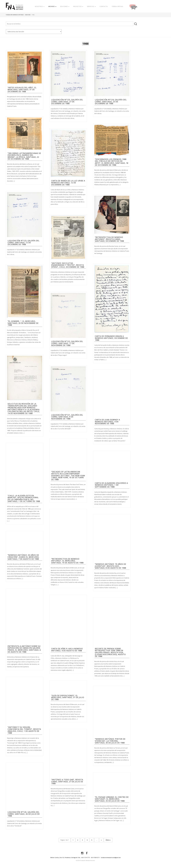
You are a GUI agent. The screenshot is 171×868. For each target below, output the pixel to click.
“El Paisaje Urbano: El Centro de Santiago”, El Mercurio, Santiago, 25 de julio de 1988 (112, 799)
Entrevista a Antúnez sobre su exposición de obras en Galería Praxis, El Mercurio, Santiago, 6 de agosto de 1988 (24, 649)
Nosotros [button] (40, 6)
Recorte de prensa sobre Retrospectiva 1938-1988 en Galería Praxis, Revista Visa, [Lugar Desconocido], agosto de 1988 (110, 652)
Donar (140, 6)
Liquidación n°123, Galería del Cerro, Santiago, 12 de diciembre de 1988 (24, 243)
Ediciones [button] (65, 6)
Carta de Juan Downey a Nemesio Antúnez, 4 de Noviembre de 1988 (107, 422)
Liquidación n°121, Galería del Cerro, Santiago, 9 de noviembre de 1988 (67, 417)
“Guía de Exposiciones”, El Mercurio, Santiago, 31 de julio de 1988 (68, 697)
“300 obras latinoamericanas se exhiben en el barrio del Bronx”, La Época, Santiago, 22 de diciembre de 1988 (24, 156)
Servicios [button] (91, 6)
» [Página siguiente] (101, 840)
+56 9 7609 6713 (95, 858)
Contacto (104, 6)
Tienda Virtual (117, 6)
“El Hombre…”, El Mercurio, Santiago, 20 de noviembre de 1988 (23, 323)
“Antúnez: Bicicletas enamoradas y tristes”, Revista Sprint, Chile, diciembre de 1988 (68, 265)
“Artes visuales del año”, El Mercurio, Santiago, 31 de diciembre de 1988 (22, 89)
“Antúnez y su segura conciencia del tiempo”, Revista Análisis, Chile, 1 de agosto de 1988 (24, 730)
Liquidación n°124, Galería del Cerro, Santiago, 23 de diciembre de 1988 (111, 102)
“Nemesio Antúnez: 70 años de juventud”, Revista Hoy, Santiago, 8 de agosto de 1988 (110, 566)
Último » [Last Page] (108, 840)
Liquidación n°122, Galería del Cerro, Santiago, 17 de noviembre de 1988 (67, 343)
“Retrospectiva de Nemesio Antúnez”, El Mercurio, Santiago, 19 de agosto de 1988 (67, 561)
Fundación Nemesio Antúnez (14, 8)
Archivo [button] (52, 6)
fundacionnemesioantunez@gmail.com (111, 858)
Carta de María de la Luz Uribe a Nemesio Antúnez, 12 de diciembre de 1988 (68, 183)
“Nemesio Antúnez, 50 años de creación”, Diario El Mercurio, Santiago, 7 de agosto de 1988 (23, 557)
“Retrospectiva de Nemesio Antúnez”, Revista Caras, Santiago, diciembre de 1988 (109, 239)
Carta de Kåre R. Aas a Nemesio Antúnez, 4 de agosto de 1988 (67, 650)
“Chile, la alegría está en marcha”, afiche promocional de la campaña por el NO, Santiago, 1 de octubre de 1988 (24, 499)
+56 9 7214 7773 (85, 858)
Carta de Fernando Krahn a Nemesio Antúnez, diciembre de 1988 (111, 338)
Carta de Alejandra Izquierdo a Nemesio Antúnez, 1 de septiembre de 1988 (111, 485)
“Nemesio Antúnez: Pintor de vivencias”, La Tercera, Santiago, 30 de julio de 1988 (110, 741)
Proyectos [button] (78, 6)
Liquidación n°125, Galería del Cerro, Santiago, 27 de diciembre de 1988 (67, 102)
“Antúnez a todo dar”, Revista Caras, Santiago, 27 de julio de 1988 (67, 782)
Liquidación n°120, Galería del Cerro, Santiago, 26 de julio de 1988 (24, 814)
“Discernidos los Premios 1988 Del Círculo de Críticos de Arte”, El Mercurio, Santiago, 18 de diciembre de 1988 (112, 162)
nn (34, 32)
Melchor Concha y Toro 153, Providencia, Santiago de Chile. (65, 858)
